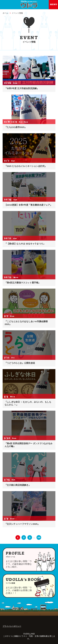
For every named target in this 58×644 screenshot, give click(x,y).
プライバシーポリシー (12, 626)
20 (39, 537)
